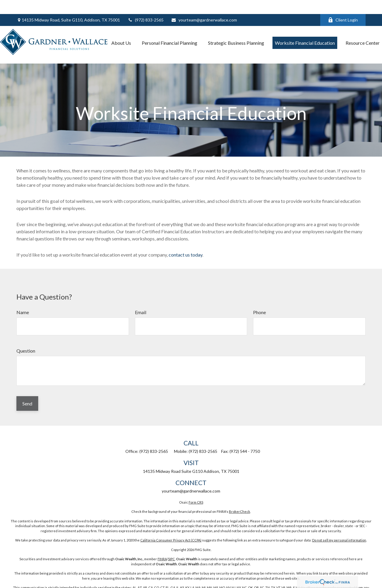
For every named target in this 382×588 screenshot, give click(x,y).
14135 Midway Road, (68, 6)
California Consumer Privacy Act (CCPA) (171, 522)
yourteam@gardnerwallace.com (204, 6)
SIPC (171, 541)
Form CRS (196, 484)
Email (141, 294)
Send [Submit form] (27, 386)
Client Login (343, 6)
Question (26, 333)
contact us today (185, 237)
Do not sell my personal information (339, 522)
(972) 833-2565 (145, 6)
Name (23, 294)
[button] (121, 29)
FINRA (162, 541)
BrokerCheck (239, 494)
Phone (259, 294)
